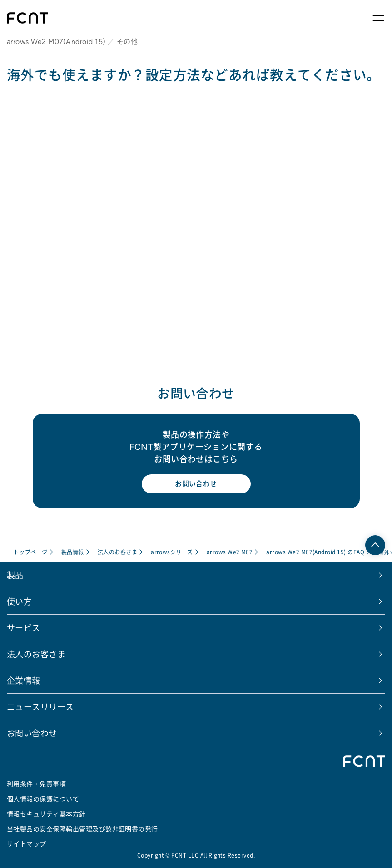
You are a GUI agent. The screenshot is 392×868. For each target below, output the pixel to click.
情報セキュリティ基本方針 (46, 813)
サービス (24, 627)
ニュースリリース (40, 706)
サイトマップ (27, 843)
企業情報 (24, 680)
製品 (15, 574)
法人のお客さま (117, 552)
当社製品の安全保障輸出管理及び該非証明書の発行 (82, 828)
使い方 (19, 601)
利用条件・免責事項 (36, 783)
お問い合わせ (196, 484)
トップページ (31, 552)
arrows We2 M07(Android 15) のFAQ (316, 552)
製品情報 (73, 552)
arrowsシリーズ (172, 552)
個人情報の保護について (43, 798)
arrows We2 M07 (230, 552)
